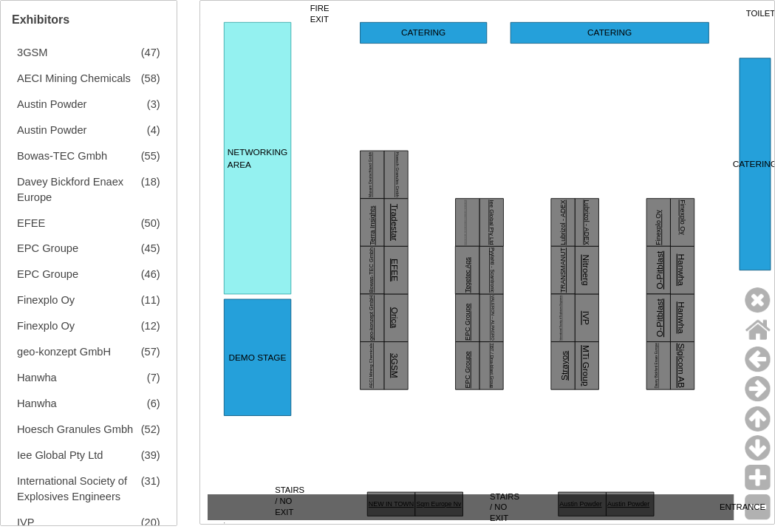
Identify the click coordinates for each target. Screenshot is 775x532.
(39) (151, 455)
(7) (154, 378)
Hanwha (37, 378)
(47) (151, 52)
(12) (151, 326)
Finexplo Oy (46, 300)
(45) (151, 248)
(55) (151, 156)
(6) (154, 403)
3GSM (33, 52)
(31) (151, 481)
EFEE (31, 223)
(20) (151, 522)
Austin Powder (52, 104)
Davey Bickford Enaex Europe (70, 190)
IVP (26, 522)
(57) (151, 352)
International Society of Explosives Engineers (72, 489)
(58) (151, 78)
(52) (151, 429)
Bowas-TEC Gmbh (62, 156)
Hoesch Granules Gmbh (75, 429)
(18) (151, 182)
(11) (151, 300)
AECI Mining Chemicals (74, 78)
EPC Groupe (48, 248)
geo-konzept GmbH (64, 352)
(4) (154, 130)
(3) (154, 104)
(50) (151, 223)
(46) (151, 274)
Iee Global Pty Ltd (60, 455)
